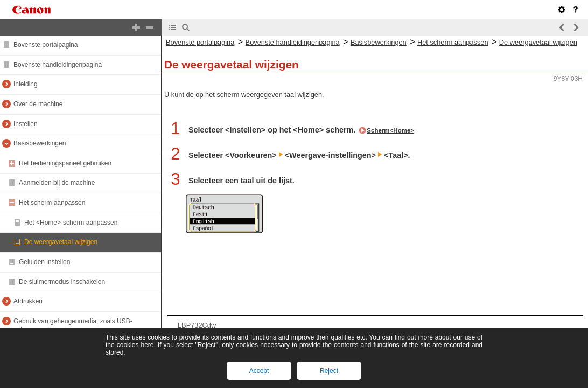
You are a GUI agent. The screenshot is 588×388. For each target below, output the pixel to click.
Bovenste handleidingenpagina (58, 65)
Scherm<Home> (390, 130)
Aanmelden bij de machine (57, 183)
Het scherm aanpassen (52, 203)
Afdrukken (28, 301)
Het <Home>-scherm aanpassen (71, 223)
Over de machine (38, 104)
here (147, 345)
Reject (329, 371)
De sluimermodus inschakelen (62, 282)
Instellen (26, 124)
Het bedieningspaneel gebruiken (65, 163)
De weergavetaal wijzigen (61, 242)
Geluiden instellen (44, 262)
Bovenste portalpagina (45, 45)
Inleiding (26, 84)
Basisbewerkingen (40, 143)
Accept (259, 371)
